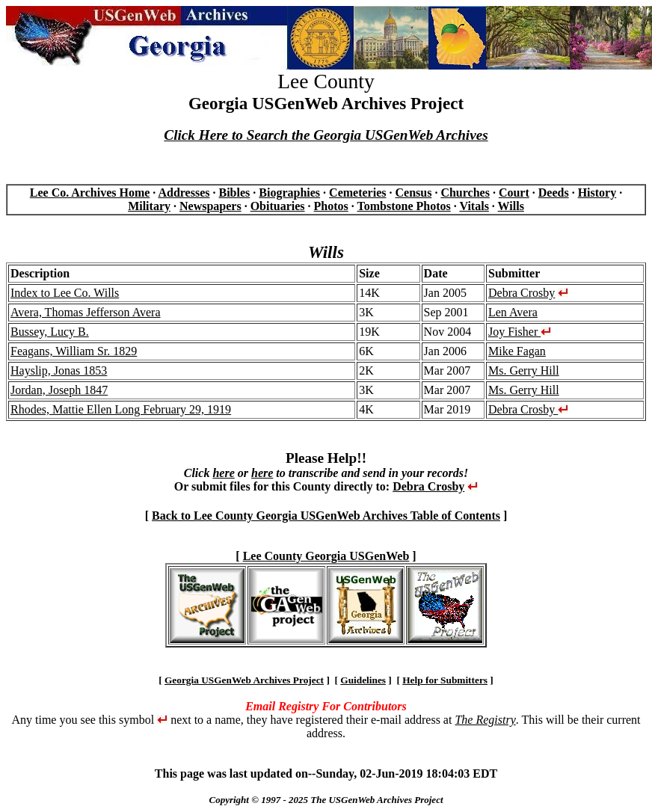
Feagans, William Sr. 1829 (74, 351)
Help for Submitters (445, 680)
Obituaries (278, 206)
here (223, 473)
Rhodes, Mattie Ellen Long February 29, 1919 (121, 409)
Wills (511, 206)
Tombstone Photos (404, 206)
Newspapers (210, 206)
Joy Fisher (520, 332)
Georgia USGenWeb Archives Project (244, 680)
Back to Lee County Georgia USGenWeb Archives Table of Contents (326, 516)
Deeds (554, 193)
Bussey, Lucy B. (50, 332)
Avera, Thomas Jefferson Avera (86, 312)
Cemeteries (357, 193)
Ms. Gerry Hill (524, 370)
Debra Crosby (522, 293)
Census (413, 193)
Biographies (289, 193)
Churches (465, 193)
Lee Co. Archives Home (90, 193)
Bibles (235, 193)
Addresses (184, 193)
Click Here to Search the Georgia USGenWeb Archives (326, 135)
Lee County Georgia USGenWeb (326, 556)
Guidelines (363, 680)
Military (149, 206)
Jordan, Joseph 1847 (59, 390)
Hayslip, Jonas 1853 (59, 370)
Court (514, 193)
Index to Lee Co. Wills (65, 293)
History (597, 193)
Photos (331, 206)
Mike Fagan (517, 351)
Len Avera (513, 312)
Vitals (474, 206)
